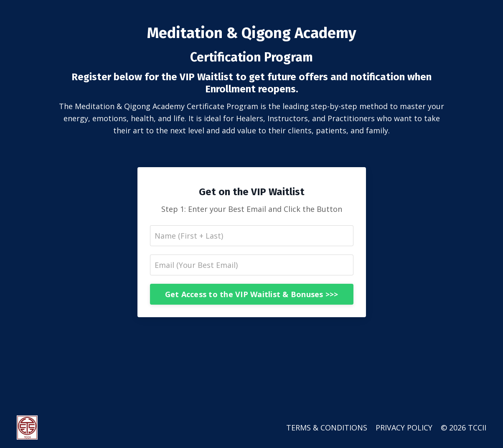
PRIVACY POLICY (404, 428)
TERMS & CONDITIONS (327, 428)
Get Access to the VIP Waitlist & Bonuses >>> (252, 294)
